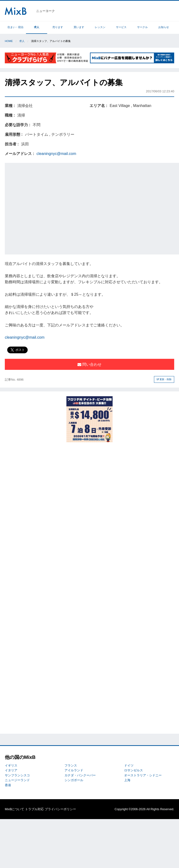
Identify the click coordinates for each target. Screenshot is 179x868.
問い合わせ (89, 364)
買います (79, 27)
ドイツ (129, 765)
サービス (121, 27)
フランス (71, 765)
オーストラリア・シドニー (143, 775)
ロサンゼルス (134, 770)
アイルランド (74, 770)
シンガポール (74, 780)
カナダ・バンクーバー (80, 775)
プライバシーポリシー (60, 809)
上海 (127, 780)
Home (9, 41)
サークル (142, 27)
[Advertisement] (45, 208)
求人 (37, 27)
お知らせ (164, 27)
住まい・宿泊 (15, 27)
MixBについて (14, 809)
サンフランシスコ (17, 775)
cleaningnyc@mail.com (56, 154)
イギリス (11, 765)
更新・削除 (164, 379)
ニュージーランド (17, 780)
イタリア (11, 770)
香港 (8, 785)
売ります (58, 27)
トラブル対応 (34, 809)
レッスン (100, 27)
